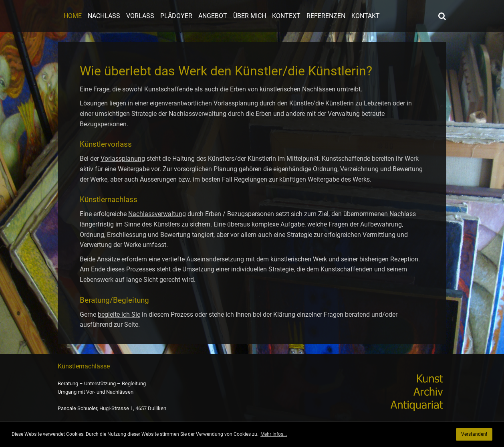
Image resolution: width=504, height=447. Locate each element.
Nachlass (104, 16)
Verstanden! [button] (474, 434)
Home (73, 16)
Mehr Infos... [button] (274, 434)
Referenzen (326, 16)
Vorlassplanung (123, 159)
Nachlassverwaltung (157, 214)
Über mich (250, 16)
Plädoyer (176, 16)
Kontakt (366, 16)
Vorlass (140, 16)
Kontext (286, 16)
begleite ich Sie (119, 315)
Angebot (213, 16)
